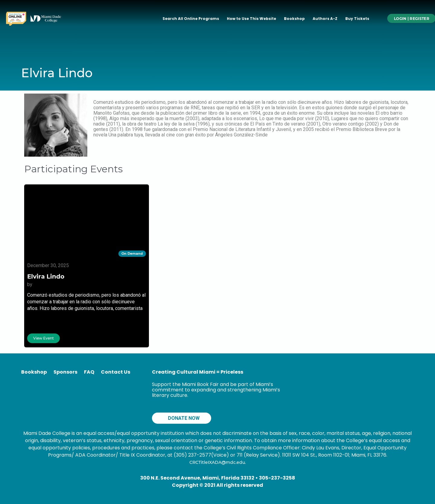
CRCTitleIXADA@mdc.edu (217, 462)
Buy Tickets (357, 19)
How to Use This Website (251, 19)
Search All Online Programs (191, 19)
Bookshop (294, 19)
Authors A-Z (325, 19)
